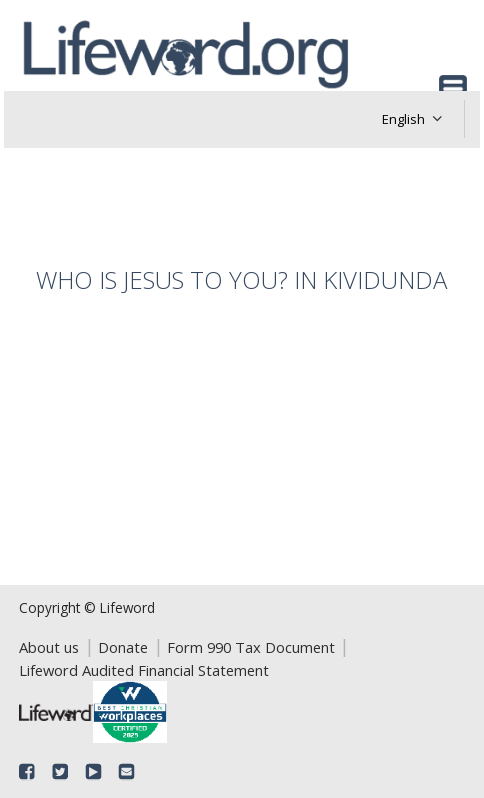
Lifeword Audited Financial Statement (144, 670)
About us (49, 647)
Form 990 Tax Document (251, 647)
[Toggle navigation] (453, 89)
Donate (123, 647)
